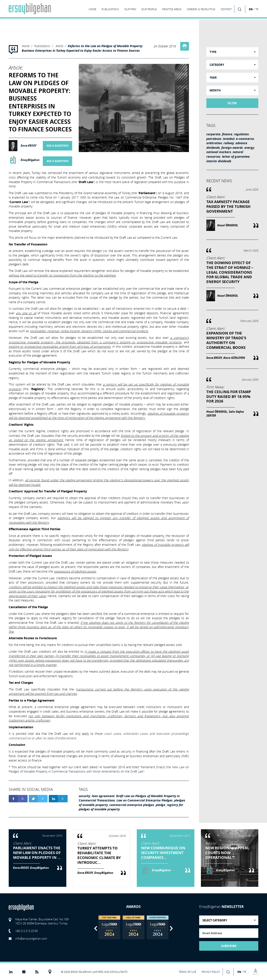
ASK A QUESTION (58, 146)
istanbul (229, 139)
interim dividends (219, 161)
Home (26, 46)
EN (251, 9)
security (84, 796)
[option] (109, 927)
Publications (42, 46)
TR (257, 9)
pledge (160, 805)
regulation (241, 134)
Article (59, 46)
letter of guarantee (236, 157)
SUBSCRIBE (229, 946)
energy (249, 148)
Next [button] (171, 928)
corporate (213, 134)
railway (229, 143)
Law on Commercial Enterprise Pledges (145, 800)
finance (227, 134)
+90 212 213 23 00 (26, 931)
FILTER (232, 103)
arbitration (214, 143)
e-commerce (245, 139)
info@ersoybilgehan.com (31, 939)
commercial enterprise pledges (132, 805)
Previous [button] (96, 928)
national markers (219, 152)
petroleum (214, 139)
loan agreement (103, 796)
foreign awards (232, 148)
